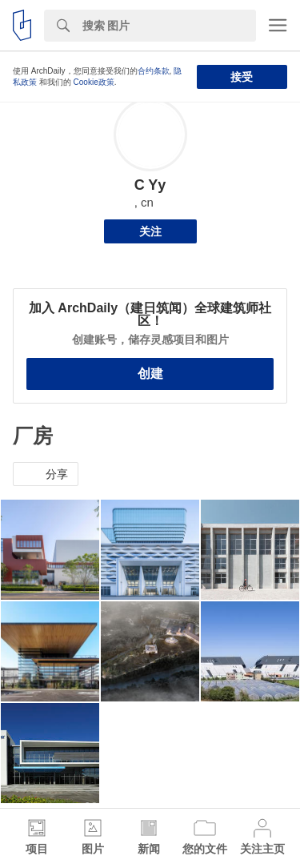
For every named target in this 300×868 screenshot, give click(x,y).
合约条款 (154, 71)
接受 (242, 77)
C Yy (150, 185)
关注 (150, 231)
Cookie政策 (94, 82)
